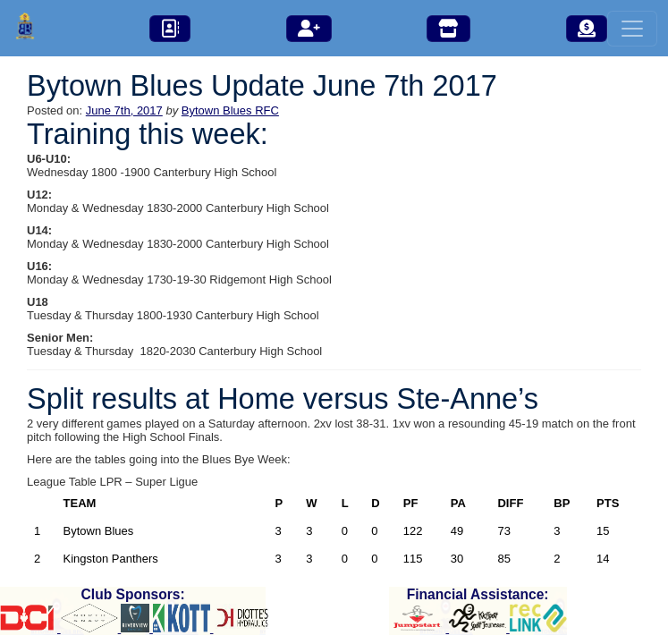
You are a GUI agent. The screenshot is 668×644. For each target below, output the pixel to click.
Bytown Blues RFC (230, 110)
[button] (170, 29)
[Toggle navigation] (632, 29)
